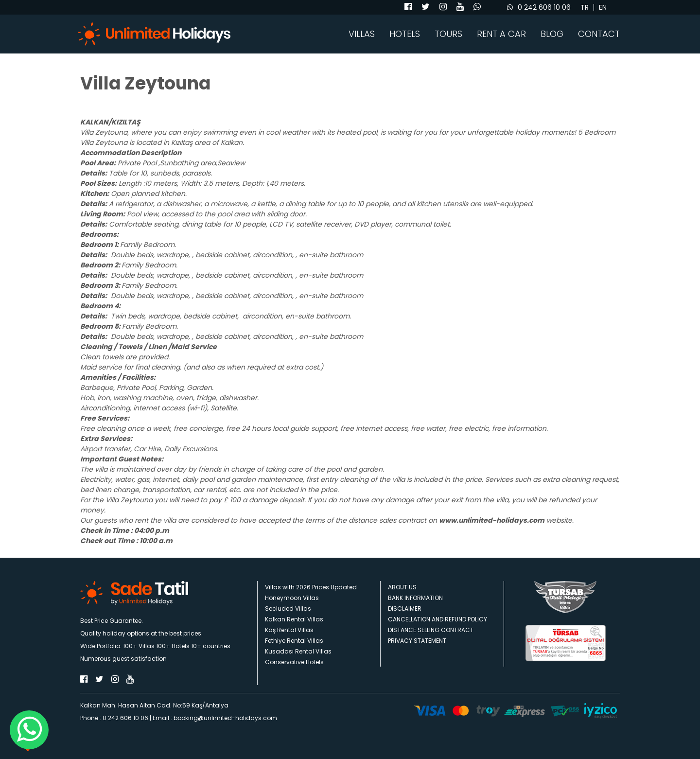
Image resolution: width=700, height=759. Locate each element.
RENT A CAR (501, 34)
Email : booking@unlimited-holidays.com (215, 718)
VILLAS (362, 34)
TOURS (448, 34)
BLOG (552, 34)
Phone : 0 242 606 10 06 (114, 718)
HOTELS (405, 34)
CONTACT (599, 34)
